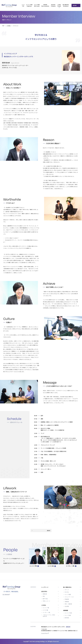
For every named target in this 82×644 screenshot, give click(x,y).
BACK (49, 531)
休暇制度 (67, 602)
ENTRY (75, 5)
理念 (44, 596)
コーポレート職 (46, 612)
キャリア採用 (68, 615)
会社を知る (44, 591)
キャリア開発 (68, 594)
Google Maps (45, 633)
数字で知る (45, 599)
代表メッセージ (46, 601)
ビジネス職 (45, 610)
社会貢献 (67, 606)
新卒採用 (67, 618)
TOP (3, 26)
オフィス (67, 590)
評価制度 (67, 599)
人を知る (9, 26)
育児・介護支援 (68, 604)
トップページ (45, 587)
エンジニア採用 (68, 613)
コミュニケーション (69, 597)
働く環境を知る (67, 587)
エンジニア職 (46, 608)
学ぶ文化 (67, 592)
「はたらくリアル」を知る (49, 616)
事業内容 (45, 594)
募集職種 (66, 610)
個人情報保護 (6, 594)
